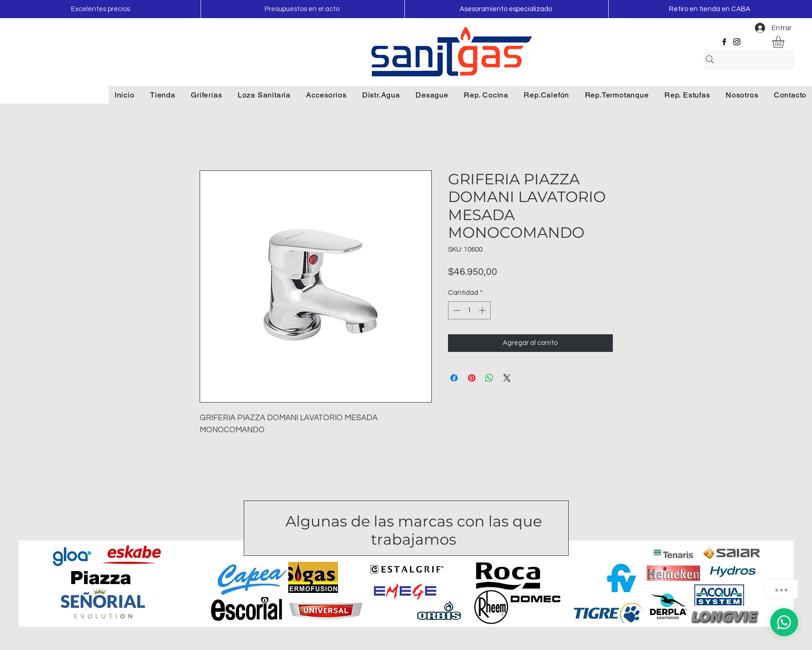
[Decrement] (456, 310)
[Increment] (483, 310)
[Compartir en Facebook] (454, 378)
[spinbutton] (469, 310)
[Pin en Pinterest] (472, 378)
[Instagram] (737, 42)
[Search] (749, 59)
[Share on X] (507, 378)
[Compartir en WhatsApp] (489, 378)
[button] (785, 42)
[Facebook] (724, 42)
